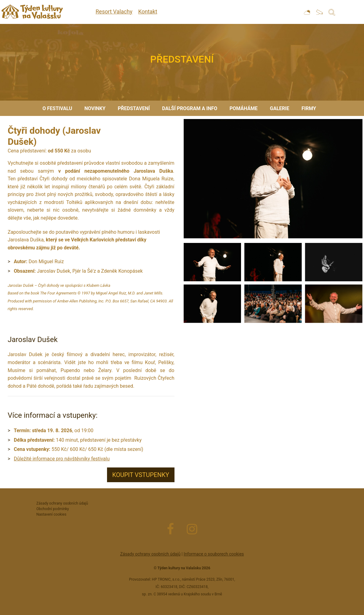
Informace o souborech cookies (214, 554)
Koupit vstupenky (141, 475)
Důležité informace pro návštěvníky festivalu (62, 459)
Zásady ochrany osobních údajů (150, 554)
